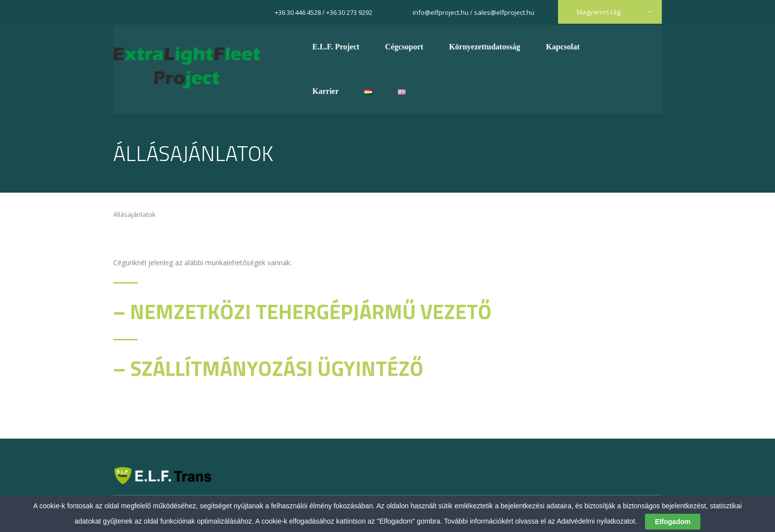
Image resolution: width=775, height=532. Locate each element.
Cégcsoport (404, 47)
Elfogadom (673, 522)
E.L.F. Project (336, 47)
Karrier (325, 91)
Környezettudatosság (484, 47)
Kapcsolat (562, 47)
